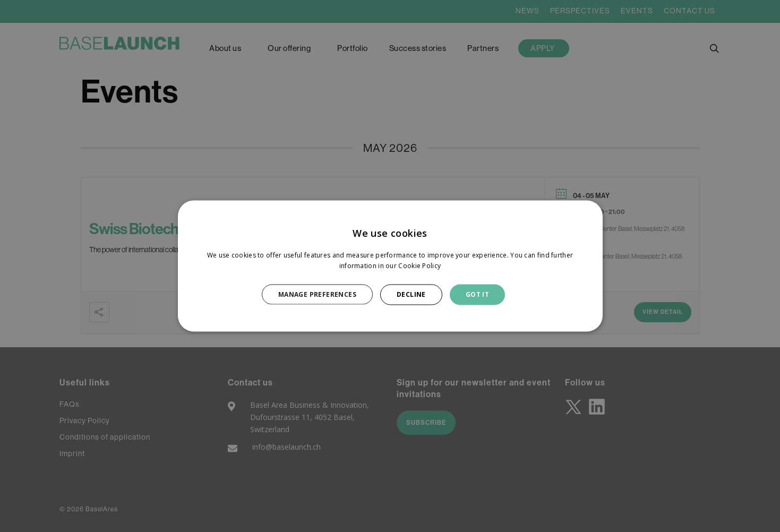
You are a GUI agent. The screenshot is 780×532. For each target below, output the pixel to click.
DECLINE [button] (411, 294)
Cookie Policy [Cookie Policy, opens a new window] (419, 266)
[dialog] (390, 266)
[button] (323, 294)
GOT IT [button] (477, 294)
